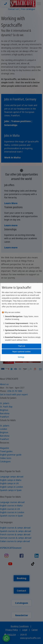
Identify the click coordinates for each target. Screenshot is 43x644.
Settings (21, 357)
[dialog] (21, 322)
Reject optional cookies (21, 351)
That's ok (21, 346)
